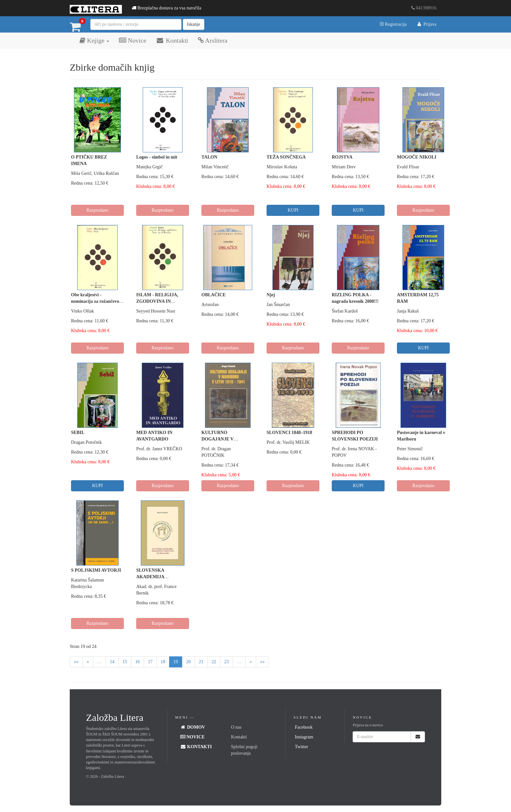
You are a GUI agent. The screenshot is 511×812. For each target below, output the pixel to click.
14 (112, 662)
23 (226, 662)
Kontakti (172, 41)
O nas (236, 727)
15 (125, 662)
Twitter (301, 747)
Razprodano (97, 210)
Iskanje (194, 24)
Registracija (393, 24)
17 (150, 662)
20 (188, 662)
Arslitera (212, 41)
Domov (193, 727)
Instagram (304, 737)
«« (76, 662)
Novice (132, 41)
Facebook (304, 727)
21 (201, 662)
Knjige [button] (94, 41)
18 (163, 662)
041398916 (424, 8)
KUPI (293, 210)
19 (176, 662)
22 (214, 662)
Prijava (426, 24)
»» (262, 662)
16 (138, 662)
